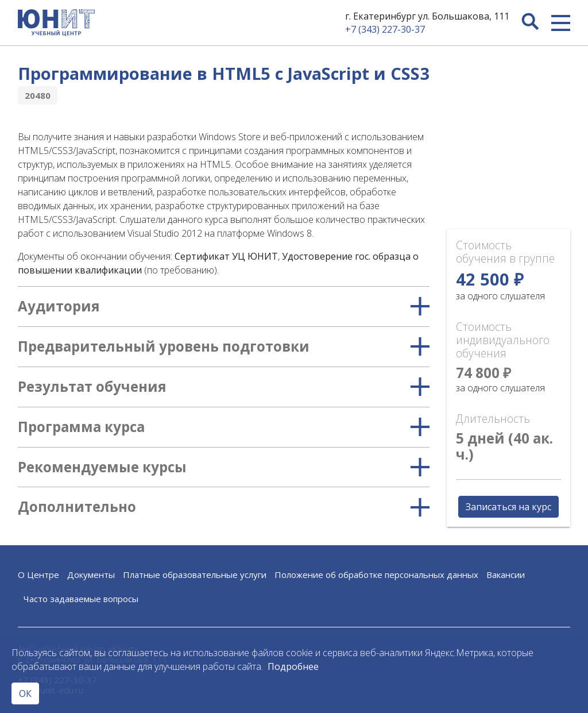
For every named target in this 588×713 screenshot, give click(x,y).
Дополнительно (224, 507)
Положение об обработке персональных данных (376, 575)
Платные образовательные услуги (195, 575)
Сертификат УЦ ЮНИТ (226, 256)
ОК (25, 693)
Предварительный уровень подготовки (224, 347)
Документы (91, 575)
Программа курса (224, 427)
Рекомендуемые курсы (224, 467)
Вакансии (506, 575)
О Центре (38, 575)
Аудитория (224, 307)
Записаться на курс (508, 507)
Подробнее (293, 666)
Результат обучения (224, 387)
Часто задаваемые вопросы (81, 599)
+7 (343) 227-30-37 (385, 29)
